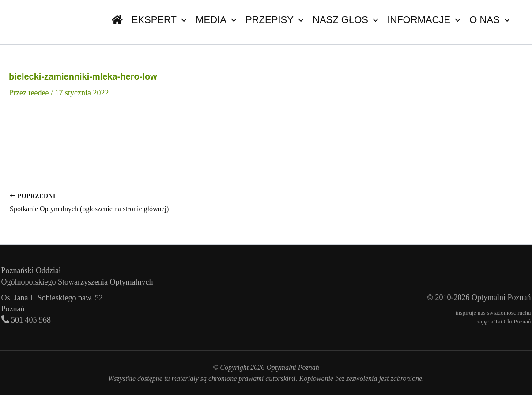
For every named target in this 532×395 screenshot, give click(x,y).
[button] (182, 20)
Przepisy (275, 20)
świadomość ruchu (509, 313)
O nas (490, 20)
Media (216, 20)
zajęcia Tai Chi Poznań (504, 321)
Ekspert (159, 20)
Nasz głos (345, 20)
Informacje (424, 20)
